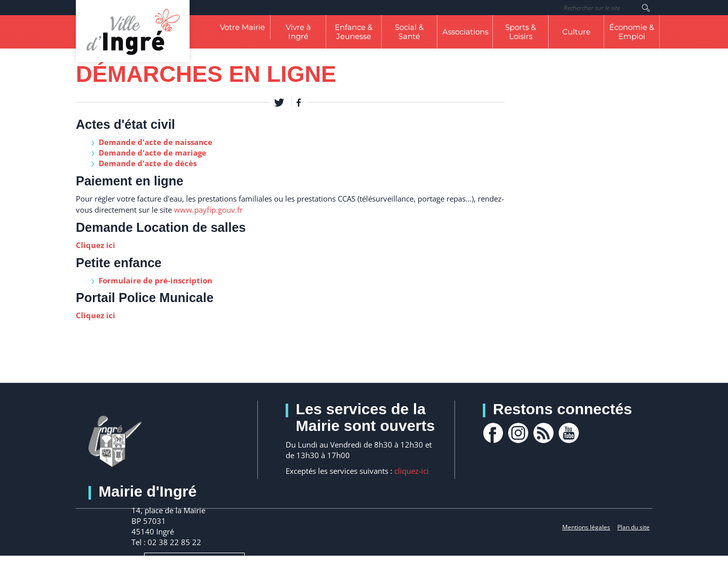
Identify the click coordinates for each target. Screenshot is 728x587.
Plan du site (633, 527)
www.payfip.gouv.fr (208, 210)
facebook (493, 433)
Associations (465, 32)
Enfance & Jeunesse (354, 32)
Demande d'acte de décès (148, 163)
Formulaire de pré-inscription (155, 280)
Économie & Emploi (632, 32)
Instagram (518, 433)
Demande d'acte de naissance (155, 142)
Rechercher (646, 8)
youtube (569, 433)
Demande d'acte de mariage (152, 153)
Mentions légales (586, 527)
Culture (576, 32)
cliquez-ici (412, 471)
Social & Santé (409, 32)
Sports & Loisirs (520, 32)
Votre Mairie (242, 27)
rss (543, 433)
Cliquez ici (96, 245)
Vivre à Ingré (298, 32)
